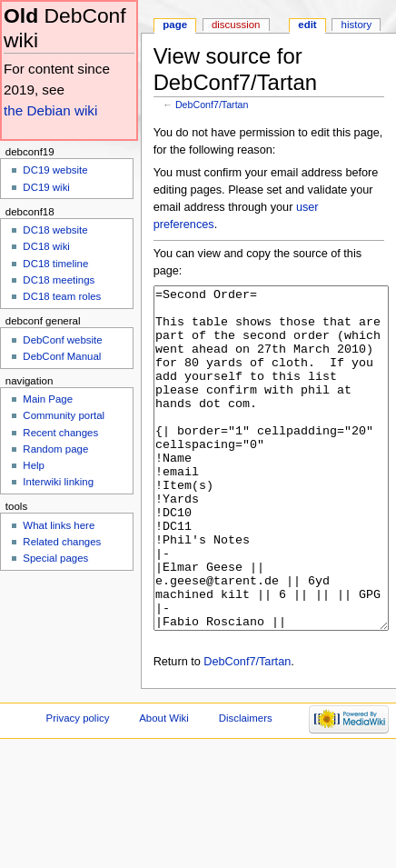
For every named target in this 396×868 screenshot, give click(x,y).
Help (34, 465)
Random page (55, 449)
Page (175, 25)
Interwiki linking (58, 482)
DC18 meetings (59, 280)
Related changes (62, 542)
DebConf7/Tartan (212, 105)
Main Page (48, 399)
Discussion (236, 25)
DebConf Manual (62, 356)
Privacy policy (78, 786)
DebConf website (62, 340)
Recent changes (60, 433)
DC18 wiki (46, 246)
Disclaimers (246, 786)
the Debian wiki (50, 110)
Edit (307, 25)
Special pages (55, 558)
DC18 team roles (62, 296)
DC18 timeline (55, 264)
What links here (59, 525)
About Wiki (164, 786)
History (357, 25)
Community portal (64, 415)
